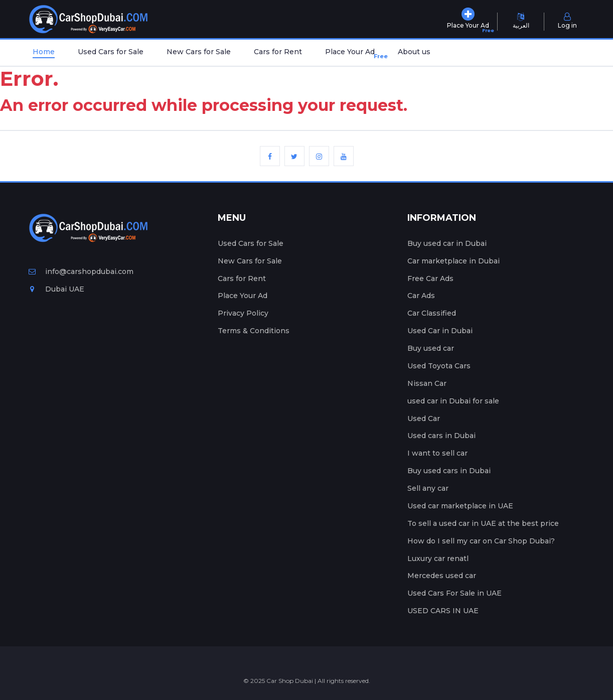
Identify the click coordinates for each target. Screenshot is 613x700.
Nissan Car (427, 383)
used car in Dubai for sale (453, 401)
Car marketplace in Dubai (453, 261)
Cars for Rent (278, 52)
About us (414, 52)
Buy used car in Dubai (447, 243)
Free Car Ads (430, 278)
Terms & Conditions (254, 331)
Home (44, 52)
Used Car (424, 418)
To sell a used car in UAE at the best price (483, 523)
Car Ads (421, 296)
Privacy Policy (243, 313)
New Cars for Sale (199, 52)
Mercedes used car (442, 576)
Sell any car (428, 488)
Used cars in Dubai (441, 436)
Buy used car (431, 348)
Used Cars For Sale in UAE (454, 593)
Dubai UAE (56, 289)
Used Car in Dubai (440, 331)
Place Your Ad (352, 54)
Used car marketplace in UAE (460, 506)
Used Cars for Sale (111, 52)
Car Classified (432, 313)
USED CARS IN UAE (443, 611)
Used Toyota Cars (439, 366)
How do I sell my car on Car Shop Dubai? (481, 541)
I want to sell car (437, 453)
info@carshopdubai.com (81, 271)
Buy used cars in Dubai (449, 471)
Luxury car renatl (438, 558)
